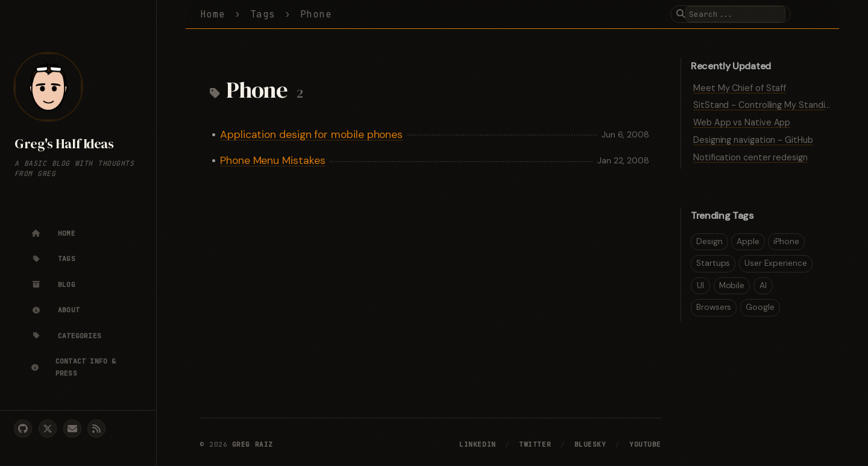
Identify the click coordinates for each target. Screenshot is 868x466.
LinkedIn (477, 444)
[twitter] (48, 429)
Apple (748, 241)
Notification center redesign (750, 157)
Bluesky (590, 444)
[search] (735, 14)
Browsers (714, 307)
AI (763, 285)
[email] (72, 429)
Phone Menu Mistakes (272, 160)
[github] (23, 429)
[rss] (96, 429)
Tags (263, 14)
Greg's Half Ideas (64, 144)
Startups (713, 263)
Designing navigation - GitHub (753, 140)
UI (700, 285)
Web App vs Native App (742, 122)
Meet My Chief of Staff (740, 88)
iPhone (786, 241)
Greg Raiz (253, 444)
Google (760, 307)
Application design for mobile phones (311, 134)
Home (213, 14)
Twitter (535, 444)
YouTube (645, 444)
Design (709, 241)
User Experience (776, 263)
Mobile (732, 285)
